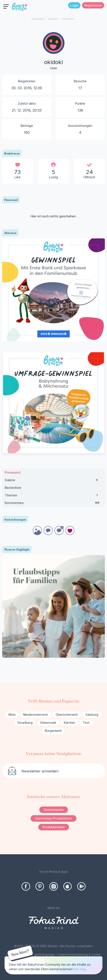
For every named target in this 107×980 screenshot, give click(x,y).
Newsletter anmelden (40, 771)
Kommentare (53, 504)
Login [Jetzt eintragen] (74, 5)
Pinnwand (13, 472)
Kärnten (69, 723)
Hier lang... (81, 969)
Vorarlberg (25, 723)
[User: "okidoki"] (54, 51)
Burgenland (53, 731)
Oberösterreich (67, 715)
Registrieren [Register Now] (93, 5)
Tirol (86, 723)
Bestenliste (13, 488)
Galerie (53, 481)
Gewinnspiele (54, 810)
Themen (53, 496)
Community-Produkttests (53, 818)
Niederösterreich (36, 715)
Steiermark (48, 723)
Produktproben (54, 827)
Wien (12, 715)
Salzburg (92, 715)
